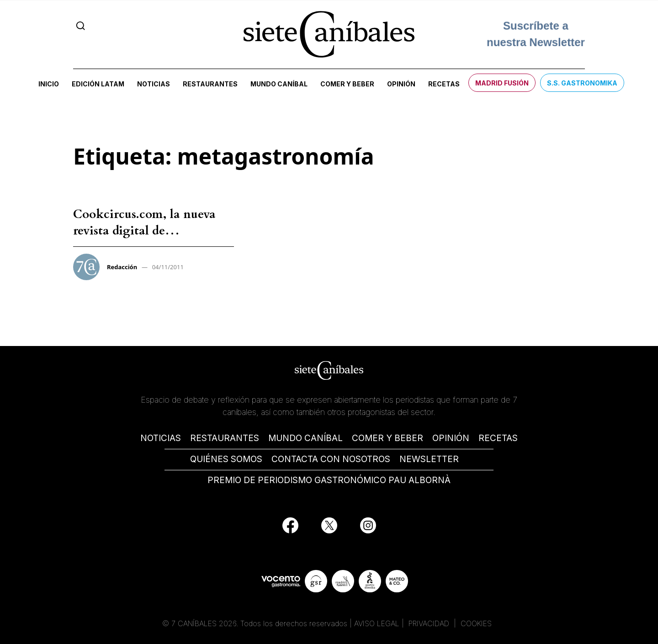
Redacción (122, 267)
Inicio (49, 84)
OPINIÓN (451, 438)
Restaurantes (210, 84)
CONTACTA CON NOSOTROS (331, 459)
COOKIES (476, 623)
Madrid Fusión (502, 83)
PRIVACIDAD (430, 623)
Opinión (401, 84)
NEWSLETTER (429, 459)
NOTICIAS (161, 438)
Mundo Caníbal (279, 84)
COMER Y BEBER (387, 438)
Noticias (154, 84)
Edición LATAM (98, 84)
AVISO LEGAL (377, 623)
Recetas (444, 84)
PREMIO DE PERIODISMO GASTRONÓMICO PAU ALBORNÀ (329, 480)
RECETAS (498, 438)
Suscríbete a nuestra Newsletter (536, 34)
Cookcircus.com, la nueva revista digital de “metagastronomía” (144, 231)
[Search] (81, 26)
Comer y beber (347, 84)
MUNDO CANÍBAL (305, 438)
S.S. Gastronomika (582, 83)
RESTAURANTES (225, 438)
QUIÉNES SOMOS (226, 459)
